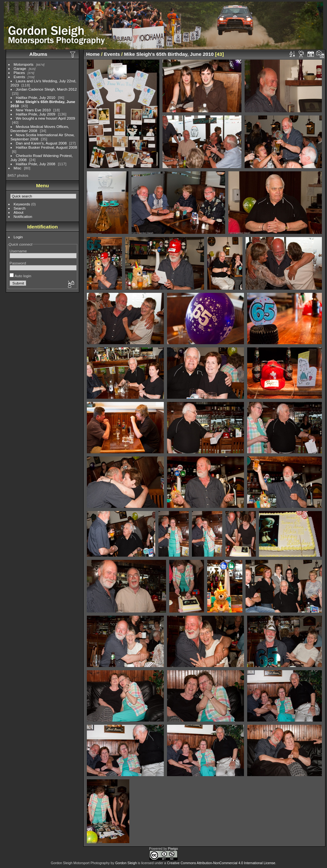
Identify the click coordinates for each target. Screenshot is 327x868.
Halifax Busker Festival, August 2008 (47, 147)
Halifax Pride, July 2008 (36, 164)
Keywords (22, 204)
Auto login (20, 276)
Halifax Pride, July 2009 (36, 114)
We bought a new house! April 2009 (46, 118)
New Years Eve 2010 (33, 110)
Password (18, 263)
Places (19, 73)
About (19, 212)
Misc (18, 168)
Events (19, 77)
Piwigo (173, 849)
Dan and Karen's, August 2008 (41, 143)
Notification (23, 216)
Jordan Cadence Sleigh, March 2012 (46, 89)
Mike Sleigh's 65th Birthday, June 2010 (169, 54)
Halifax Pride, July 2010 (36, 97)
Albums (38, 54)
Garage (20, 68)
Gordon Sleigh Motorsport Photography (80, 863)
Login (18, 237)
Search (20, 208)
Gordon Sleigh (126, 863)
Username (18, 251)
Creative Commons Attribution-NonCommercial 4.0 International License (221, 863)
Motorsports (24, 64)
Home (93, 54)
